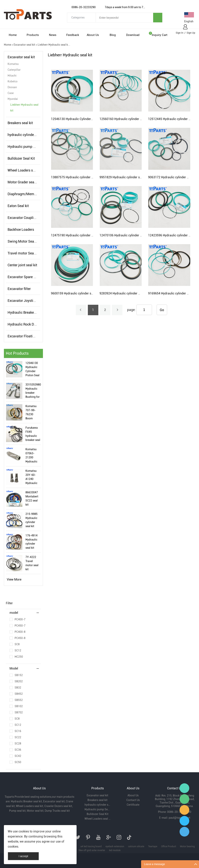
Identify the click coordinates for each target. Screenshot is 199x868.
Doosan (12, 87)
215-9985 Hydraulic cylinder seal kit (31, 520)
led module (115, 850)
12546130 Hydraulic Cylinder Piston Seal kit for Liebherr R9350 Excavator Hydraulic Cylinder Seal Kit (32, 369)
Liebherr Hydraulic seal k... (54, 45)
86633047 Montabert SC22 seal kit (32, 498)
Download (133, 35)
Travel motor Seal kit (24, 253)
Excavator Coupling (23, 218)
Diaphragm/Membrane (25, 194)
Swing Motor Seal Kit (24, 241)
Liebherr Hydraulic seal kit (24, 108)
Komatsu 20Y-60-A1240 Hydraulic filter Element (31, 477)
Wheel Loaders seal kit (25, 170)
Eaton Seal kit (18, 206)
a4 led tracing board (91, 846)
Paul (184, 821)
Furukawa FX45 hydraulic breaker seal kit (33, 434)
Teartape (153, 846)
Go (162, 310)
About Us (93, 35)
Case (11, 93)
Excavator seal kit (24, 45)
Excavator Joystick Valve (27, 301)
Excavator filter (19, 289)
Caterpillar (14, 70)
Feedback (73, 35)
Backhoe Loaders (21, 229)
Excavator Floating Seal (26, 336)
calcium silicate (136, 846)
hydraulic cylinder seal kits (28, 135)
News (53, 35)
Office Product (169, 846)
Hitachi (12, 76)
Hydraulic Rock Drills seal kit (30, 324)
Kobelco (13, 81)
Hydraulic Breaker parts (26, 312)
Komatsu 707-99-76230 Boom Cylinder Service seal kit (33, 413)
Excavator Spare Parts (25, 277)
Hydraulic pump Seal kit (26, 147)
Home (13, 35)
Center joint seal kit (22, 265)
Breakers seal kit (20, 123)
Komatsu (13, 64)
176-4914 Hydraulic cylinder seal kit (31, 542)
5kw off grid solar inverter (92, 850)
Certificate (133, 805)
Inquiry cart (160, 35)
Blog (113, 35)
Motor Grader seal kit (24, 182)
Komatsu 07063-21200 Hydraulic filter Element (31, 456)
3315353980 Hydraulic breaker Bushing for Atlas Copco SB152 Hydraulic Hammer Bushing (33, 391)
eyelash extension (115, 846)
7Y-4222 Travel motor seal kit (32, 563)
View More (14, 579)
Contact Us (133, 800)
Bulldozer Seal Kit (21, 158)
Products (33, 35)
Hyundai (13, 99)
